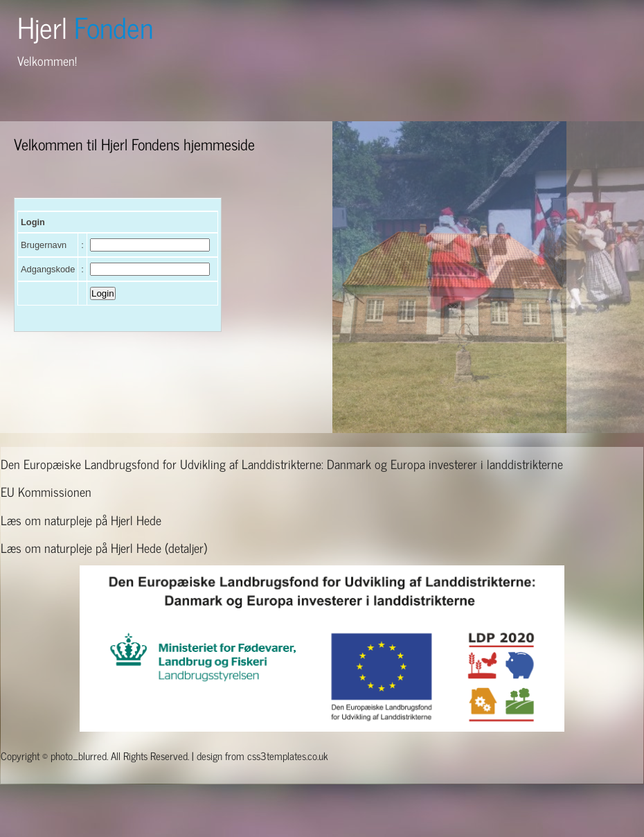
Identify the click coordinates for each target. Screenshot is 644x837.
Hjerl (85, 27)
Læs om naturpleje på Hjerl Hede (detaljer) (104, 547)
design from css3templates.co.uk (262, 756)
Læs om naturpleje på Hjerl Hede (81, 520)
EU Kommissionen (46, 491)
